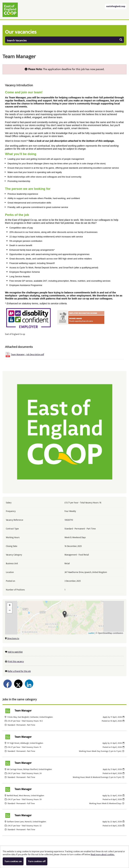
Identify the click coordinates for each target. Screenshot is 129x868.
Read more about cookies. (103, 855)
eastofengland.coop (116, 6)
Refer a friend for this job (19, 671)
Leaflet (91, 633)
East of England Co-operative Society (10, 10)
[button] (65, 614)
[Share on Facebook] (8, 684)
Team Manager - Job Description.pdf (27, 355)
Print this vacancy (16, 662)
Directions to (13, 639)
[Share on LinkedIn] (29, 684)
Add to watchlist (15, 652)
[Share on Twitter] (18, 684)
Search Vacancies (65, 41)
